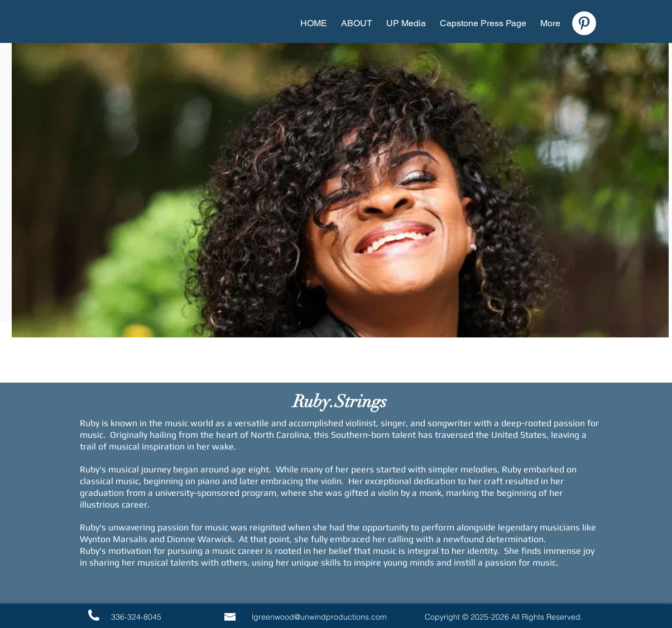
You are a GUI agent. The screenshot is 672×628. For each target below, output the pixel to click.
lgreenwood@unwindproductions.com (319, 617)
